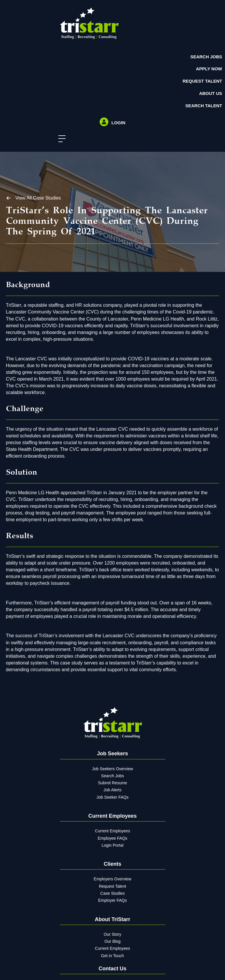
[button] (60, 139)
